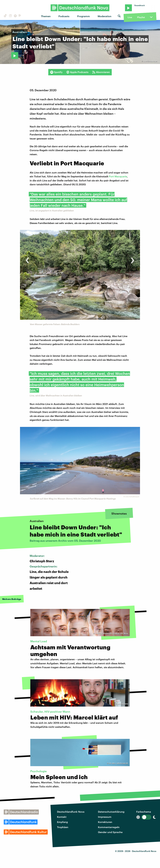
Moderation (105, 16)
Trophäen (63, 827)
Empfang (62, 822)
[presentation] (27, 259)
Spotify (56, 72)
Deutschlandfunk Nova (71, 812)
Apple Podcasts (77, 72)
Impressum (105, 817)
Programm (84, 16)
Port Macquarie (118, 176)
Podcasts (64, 16)
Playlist (141, 17)
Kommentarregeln (109, 827)
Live (130, 17)
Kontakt (62, 817)
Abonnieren (101, 72)
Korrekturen (105, 822)
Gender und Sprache (110, 832)
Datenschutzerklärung (111, 812)
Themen (46, 16)
